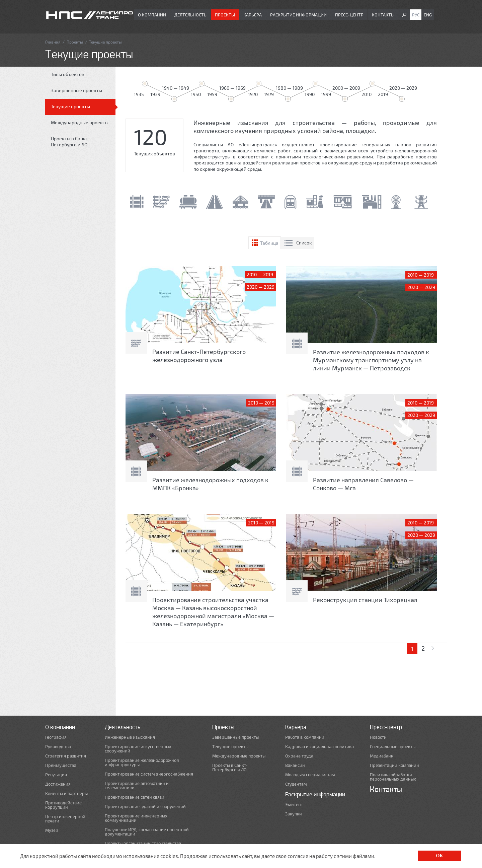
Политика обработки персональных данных (393, 777)
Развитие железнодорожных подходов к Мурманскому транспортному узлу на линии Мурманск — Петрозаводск (371, 360)
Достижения (58, 784)
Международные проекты (80, 122)
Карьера (253, 15)
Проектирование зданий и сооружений (145, 807)
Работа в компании (305, 737)
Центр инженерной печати (65, 819)
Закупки (294, 814)
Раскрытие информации (298, 15)
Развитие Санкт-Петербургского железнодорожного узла (199, 356)
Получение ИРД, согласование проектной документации (147, 832)
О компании (152, 15)
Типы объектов (68, 74)
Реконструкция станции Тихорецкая (365, 600)
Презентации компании (394, 765)
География (56, 737)
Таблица (269, 243)
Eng (428, 15)
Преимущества (61, 765)
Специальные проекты (393, 747)
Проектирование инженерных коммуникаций (136, 818)
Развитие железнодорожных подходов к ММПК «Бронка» (210, 484)
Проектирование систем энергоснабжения (149, 774)
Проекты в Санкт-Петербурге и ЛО (70, 141)
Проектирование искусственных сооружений (138, 749)
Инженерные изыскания (130, 737)
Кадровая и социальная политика (319, 747)
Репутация (56, 775)
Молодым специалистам (310, 775)
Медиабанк (382, 756)
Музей (52, 830)
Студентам (296, 784)
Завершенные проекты (76, 90)
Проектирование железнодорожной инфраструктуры (142, 763)
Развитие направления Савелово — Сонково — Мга (363, 484)
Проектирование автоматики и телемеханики (137, 786)
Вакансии (295, 765)
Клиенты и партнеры (66, 793)
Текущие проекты (70, 106)
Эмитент (294, 805)
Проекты (225, 15)
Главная (53, 42)
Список (304, 243)
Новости (378, 737)
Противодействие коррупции (63, 805)
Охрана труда (299, 756)
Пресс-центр (349, 15)
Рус (416, 15)
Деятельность (190, 15)
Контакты (383, 15)
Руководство (58, 747)
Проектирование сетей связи (135, 797)
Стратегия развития (66, 756)
